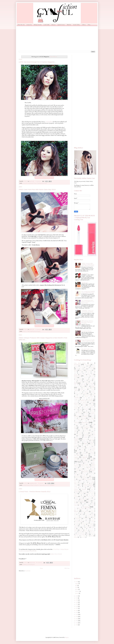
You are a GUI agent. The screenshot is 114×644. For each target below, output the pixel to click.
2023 (77, 596)
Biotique (85, 380)
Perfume (92, 488)
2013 (77, 617)
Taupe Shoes (93, 520)
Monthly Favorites (86, 476)
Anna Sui (87, 368)
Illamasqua (91, 442)
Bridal (93, 388)
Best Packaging (93, 378)
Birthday (90, 380)
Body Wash (91, 385)
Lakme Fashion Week (90, 451)
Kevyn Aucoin (89, 447)
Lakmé (78, 452)
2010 (77, 623)
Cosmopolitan (49, 122)
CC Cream (91, 389)
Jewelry (76, 446)
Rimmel (89, 501)
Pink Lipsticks (83, 492)
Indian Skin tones (78, 444)
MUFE (89, 460)
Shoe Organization (77, 507)
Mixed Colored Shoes (91, 475)
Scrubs (93, 504)
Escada (89, 411)
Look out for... (47, 485)
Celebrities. (25, 565)
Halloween (93, 436)
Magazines (85, 462)
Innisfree (92, 444)
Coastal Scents (79, 396)
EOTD (34, 183)
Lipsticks (85, 457)
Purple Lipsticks (79, 498)
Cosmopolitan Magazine (27, 183)
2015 (77, 612)
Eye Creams (78, 414)
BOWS (76, 370)
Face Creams (91, 418)
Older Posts (67, 568)
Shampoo (81, 505)
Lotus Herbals (77, 460)
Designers (76, 408)
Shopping (38, 331)
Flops (93, 424)
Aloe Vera (93, 366)
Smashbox (82, 513)
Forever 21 (87, 426)
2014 (77, 615)
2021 (77, 600)
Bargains (89, 372)
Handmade (92, 437)
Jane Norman (91, 445)
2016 (77, 610)
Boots (88, 386)
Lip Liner (86, 455)
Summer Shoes (77, 517)
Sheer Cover (86, 505)
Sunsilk (94, 517)
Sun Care (83, 517)
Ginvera (81, 430)
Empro (85, 411)
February (77, 591)
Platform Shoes (91, 492)
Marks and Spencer (85, 470)
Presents (84, 495)
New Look (76, 481)
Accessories (77, 365)
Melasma (94, 472)
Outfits (85, 486)
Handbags (86, 437)
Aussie (81, 369)
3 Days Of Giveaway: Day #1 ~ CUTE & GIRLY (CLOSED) (88, 341)
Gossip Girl (80, 432)
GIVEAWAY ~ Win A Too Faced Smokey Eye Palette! (87, 311)
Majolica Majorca (92, 462)
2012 (77, 619)
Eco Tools (76, 411)
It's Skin (85, 445)
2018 (77, 606)
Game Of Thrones (91, 429)
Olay (81, 485)
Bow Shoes (79, 388)
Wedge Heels (86, 532)
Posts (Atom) (28, 571)
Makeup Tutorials (38, 25)
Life (79, 454)
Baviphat (80, 373)
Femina (29, 565)
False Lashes (90, 421)
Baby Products (89, 370)
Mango (93, 469)
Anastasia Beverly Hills (80, 368)
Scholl (83, 504)
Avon (85, 369)
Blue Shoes (92, 382)
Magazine (41, 183)
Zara (92, 536)
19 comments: (38, 181)
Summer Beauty (90, 516)
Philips (92, 489)
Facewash (77, 421)
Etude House (80, 412)
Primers (82, 496)
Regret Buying (91, 499)
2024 (77, 582)
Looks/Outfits (46, 25)
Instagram (76, 445)
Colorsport (92, 398)
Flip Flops (89, 424)
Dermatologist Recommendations (87, 407)
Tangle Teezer (83, 520)
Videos (76, 530)
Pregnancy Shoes (77, 495)
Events (87, 412)
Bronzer (76, 389)
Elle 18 (80, 411)
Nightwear (76, 482)
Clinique (28, 485)
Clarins (75, 395)
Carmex (82, 391)
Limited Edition (85, 454)
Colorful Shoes (85, 398)
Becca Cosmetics (87, 376)
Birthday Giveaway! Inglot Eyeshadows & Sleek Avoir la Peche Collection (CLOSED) (88, 265)
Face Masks (85, 420)
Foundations (86, 427)
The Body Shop (77, 523)
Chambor (93, 392)
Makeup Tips (79, 469)
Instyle (43, 485)
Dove (76, 409)
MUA (84, 460)
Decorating (91, 405)
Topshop (76, 526)
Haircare (80, 436)
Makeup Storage (92, 467)
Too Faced (90, 524)
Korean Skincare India (91, 448)
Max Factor (79, 472)
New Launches (88, 479)
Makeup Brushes (85, 465)
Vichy (85, 529)
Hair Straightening (88, 434)
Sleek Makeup (85, 512)
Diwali (81, 408)
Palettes (91, 486)
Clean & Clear (81, 395)
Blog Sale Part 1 (85, 283)
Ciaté (93, 394)
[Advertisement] (57, 38)
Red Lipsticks (83, 499)
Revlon (82, 501)
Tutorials (91, 526)
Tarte (88, 520)
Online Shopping (88, 485)
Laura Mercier (91, 452)
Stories (92, 514)
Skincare (53, 25)
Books (83, 386)
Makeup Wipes (87, 469)
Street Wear (76, 516)
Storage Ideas (87, 514)
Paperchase (76, 488)
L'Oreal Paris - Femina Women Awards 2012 (35, 492)
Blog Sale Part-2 (85, 274)
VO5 (83, 527)
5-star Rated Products (80, 363)
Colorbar (76, 398)
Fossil (80, 427)
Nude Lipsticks (78, 484)
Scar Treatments (77, 504)
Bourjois (93, 386)
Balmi (84, 372)
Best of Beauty (79, 379)
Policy (89, 25)
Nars (75, 479)
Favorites (35, 485)
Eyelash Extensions (79, 415)
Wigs (88, 533)
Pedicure (88, 488)
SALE (79, 502)
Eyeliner (76, 417)
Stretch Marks (83, 516)
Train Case (82, 526)
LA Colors (88, 450)
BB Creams (90, 369)
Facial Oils (83, 421)
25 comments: (41, 483)
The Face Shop (85, 523)
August (77, 583)
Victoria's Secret (91, 529)
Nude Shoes (86, 484)
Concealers (90, 399)
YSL (88, 534)
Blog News (80, 382)
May (76, 585)
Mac (94, 460)
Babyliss (80, 372)
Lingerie (92, 454)
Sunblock (89, 517)
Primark (76, 496)
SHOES (84, 502)
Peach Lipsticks (82, 488)
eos (80, 537)
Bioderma (80, 380)
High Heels (91, 439)
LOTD (37, 183)
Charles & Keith (78, 394)
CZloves (84, 25)
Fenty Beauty (78, 424)
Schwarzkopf (88, 504)
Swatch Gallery (76, 25)
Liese (75, 454)
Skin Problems (91, 510)
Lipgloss (76, 457)
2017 (77, 608)
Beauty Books (83, 375)
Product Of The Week (91, 497)
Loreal (92, 459)
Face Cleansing (82, 418)
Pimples (77, 492)
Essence (93, 411)
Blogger (67, 637)
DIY (92, 404)
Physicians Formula (85, 491)
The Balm (92, 522)
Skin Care (77, 510)
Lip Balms (77, 455)
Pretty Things (91, 495)
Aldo (89, 366)
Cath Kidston (93, 391)
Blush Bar (69, 25)
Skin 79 (92, 509)
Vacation (88, 527)
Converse (76, 402)
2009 (77, 625)
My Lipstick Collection (86, 331)
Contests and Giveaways (86, 401)
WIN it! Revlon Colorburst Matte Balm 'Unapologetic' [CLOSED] (87, 322)
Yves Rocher (83, 536)
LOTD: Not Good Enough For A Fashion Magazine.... (38, 62)
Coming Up (77, 399)
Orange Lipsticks (78, 486)
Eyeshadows (85, 417)
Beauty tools (77, 376)
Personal (45, 183)
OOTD (76, 485)
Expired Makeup (92, 412)
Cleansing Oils (87, 395)
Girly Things (87, 430)
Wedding (80, 532)
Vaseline (80, 529)
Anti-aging (93, 367)
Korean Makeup (82, 448)
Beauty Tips (90, 375)
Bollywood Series (77, 386)
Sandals (90, 502)
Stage (79, 514)
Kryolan (77, 450)
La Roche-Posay (81, 451)
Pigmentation (93, 491)
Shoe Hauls (92, 505)
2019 (77, 604)
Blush (76, 383)
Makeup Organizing (86, 466)
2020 (77, 602)
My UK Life (78, 478)
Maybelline (86, 472)
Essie (75, 412)
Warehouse (92, 530)
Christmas (85, 394)
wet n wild (83, 537)
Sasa (93, 502)
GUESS (85, 429)
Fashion (31, 485)
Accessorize (87, 365)
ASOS (92, 363)
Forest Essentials (80, 426)
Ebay (92, 409)
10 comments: (38, 329)
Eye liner (86, 414)
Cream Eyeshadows (85, 404)
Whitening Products (81, 533)
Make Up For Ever (79, 463)
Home (41, 568)
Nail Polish (84, 478)
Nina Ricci (81, 482)
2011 (77, 621)
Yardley (92, 534)
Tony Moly (83, 524)
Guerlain (80, 433)
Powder (81, 494)
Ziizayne (76, 537)
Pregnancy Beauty (90, 494)
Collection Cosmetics (89, 396)
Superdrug (78, 519)
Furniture (80, 429)
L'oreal (82, 450)
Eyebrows (93, 414)
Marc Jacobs (77, 470)
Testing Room (86, 522)
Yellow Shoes (76, 536)
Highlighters (77, 441)
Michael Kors (91, 473)
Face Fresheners (77, 420)
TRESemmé (76, 520)
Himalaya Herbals (86, 441)
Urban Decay (77, 527)
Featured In (29, 25)
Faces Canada (92, 420)
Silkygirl (88, 509)
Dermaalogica (76, 407)
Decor (84, 405)
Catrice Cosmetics (79, 392)
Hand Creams (79, 437)
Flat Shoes (84, 424)
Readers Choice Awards (56, 554)
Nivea (86, 482)
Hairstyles (86, 436)
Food (75, 426)
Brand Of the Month (86, 388)
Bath (93, 372)
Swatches (86, 519)
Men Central (78, 473)
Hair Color (93, 433)
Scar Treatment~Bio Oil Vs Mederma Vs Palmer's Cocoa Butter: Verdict (88, 302)
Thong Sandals (93, 523)
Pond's (76, 494)
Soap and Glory (88, 513)
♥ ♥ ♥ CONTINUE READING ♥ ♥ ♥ (44, 178)
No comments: (39, 563)
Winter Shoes (93, 533)
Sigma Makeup (82, 509)
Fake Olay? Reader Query (87, 349)
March (77, 589)
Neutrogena (80, 479)
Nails (91, 478)
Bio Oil (91, 379)
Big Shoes (86, 379)
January (77, 593)
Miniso (75, 475)
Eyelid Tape (92, 415)
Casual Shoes (87, 391)
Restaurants (76, 501)
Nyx (92, 484)
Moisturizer (78, 476)
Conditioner (76, 401)
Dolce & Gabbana (86, 408)
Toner (77, 524)
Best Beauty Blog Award (84, 378)
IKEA (81, 442)
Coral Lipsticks (83, 402)
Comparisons (84, 399)
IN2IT (85, 442)
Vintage (86, 530)
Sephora (76, 505)
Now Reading (91, 482)
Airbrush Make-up (83, 366)
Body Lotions (90, 383)
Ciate (23, 331)
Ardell (77, 369)
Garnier (76, 430)
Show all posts (54, 57)
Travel (86, 526)
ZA (88, 536)
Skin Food (84, 510)
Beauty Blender (87, 373)
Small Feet (76, 513)
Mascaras (93, 470)
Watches (76, 532)
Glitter (75, 432)
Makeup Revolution (83, 468)
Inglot (86, 443)
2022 (77, 598)
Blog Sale (86, 382)
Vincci (81, 530)
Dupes (80, 409)
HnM (92, 441)
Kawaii (83, 447)
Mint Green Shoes (82, 475)
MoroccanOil (93, 476)
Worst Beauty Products (80, 534)
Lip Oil (92, 455)
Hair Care (85, 433)
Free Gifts (27, 331)
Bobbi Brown (83, 383)
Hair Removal (79, 434)
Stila (82, 514)
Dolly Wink (93, 408)
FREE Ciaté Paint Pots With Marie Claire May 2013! (37, 190)
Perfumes (76, 489)
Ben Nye (92, 376)
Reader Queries (88, 498)
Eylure (93, 417)
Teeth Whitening (79, 522)
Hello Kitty (85, 439)
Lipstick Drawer (61, 25)
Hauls (30, 331)
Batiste (75, 373)
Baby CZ (82, 370)
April (77, 587)
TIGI (92, 519)
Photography (77, 491)
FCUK (75, 418)
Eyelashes (86, 415)
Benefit (24, 485)
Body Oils (76, 385)
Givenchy (92, 430)
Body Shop (83, 385)
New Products (83, 481)
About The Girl (21, 25)
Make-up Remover (88, 463)
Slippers (92, 512)
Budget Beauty (84, 389)
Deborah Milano (77, 405)
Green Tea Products (88, 432)
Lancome (84, 452)
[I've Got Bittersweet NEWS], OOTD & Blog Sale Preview (88, 292)
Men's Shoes (85, 473)
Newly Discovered (91, 481)
